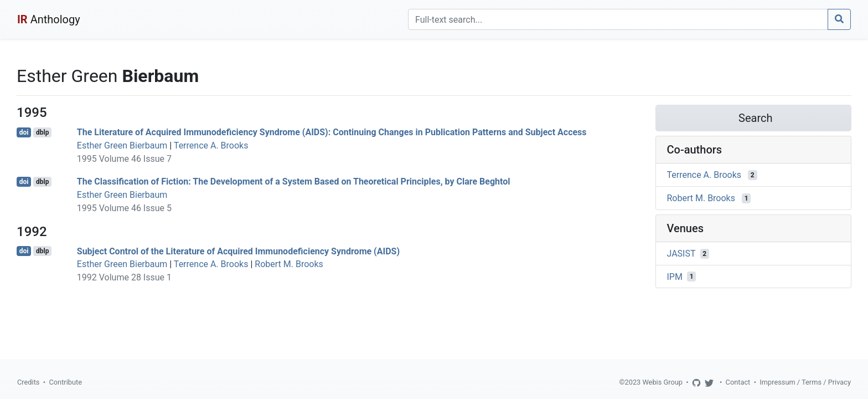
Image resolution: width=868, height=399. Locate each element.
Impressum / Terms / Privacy (805, 382)
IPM (675, 276)
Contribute (65, 382)
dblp (42, 132)
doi (24, 132)
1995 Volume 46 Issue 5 (124, 208)
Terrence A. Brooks (211, 145)
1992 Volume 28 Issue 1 (124, 277)
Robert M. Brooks (289, 264)
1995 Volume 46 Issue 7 (124, 159)
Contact (738, 382)
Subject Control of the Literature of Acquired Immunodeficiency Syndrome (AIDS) (238, 251)
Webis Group (662, 382)
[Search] (618, 19)
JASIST (681, 254)
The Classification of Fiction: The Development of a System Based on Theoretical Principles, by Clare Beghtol (294, 181)
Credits (28, 382)
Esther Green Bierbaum (122, 145)
